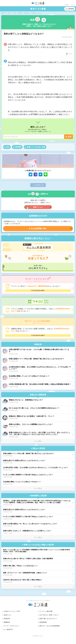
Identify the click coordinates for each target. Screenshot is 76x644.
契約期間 (18, 147)
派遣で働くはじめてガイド (48, 619)
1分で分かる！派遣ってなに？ (49, 615)
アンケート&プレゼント (12, 626)
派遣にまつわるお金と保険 (36, 147)
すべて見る (38, 441)
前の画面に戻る (39, 185)
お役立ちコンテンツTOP (12, 611)
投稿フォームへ (38, 207)
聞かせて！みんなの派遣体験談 (50, 626)
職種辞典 (7, 622)
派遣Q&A (7, 619)
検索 (70, 137)
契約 (8, 147)
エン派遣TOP (8, 629)
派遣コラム (8, 615)
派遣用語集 (43, 622)
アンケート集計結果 (46, 611)
